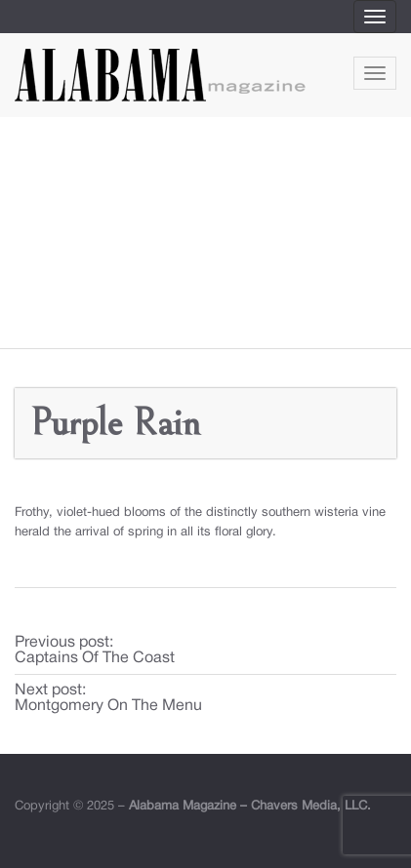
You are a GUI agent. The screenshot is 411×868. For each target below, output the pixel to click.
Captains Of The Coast (95, 658)
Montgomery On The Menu (108, 706)
